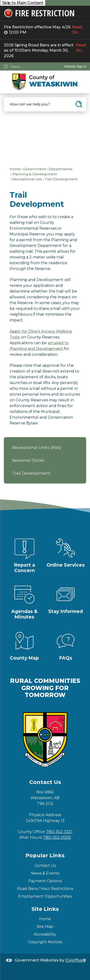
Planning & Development (35, 174)
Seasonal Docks (28, 460)
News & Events (45, 873)
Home (15, 169)
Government (35, 169)
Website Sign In (75, 66)
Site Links (45, 909)
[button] (79, 104)
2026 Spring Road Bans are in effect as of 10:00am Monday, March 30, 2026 (45, 51)
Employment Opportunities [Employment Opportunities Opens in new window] (45, 896)
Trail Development (31, 473)
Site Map (45, 927)
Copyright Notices (45, 942)
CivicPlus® (76, 960)
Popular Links (45, 855)
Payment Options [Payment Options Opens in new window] (45, 881)
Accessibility (45, 934)
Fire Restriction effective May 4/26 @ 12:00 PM (45, 30)
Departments (60, 169)
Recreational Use (27, 179)
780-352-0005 (57, 837)
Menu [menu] (15, 67)
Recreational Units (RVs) (36, 447)
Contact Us (45, 866)
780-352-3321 (59, 832)
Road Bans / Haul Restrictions (45, 889)
